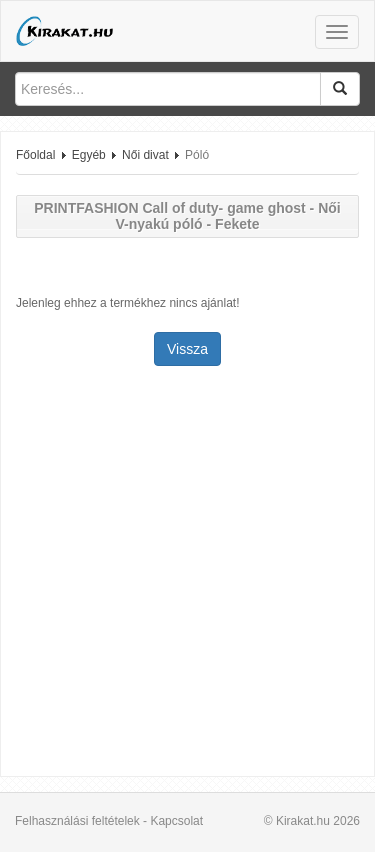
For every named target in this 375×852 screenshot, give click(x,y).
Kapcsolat (176, 821)
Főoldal (35, 155)
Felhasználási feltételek (77, 821)
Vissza (187, 349)
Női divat (145, 155)
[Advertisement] (187, 573)
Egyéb (89, 155)
